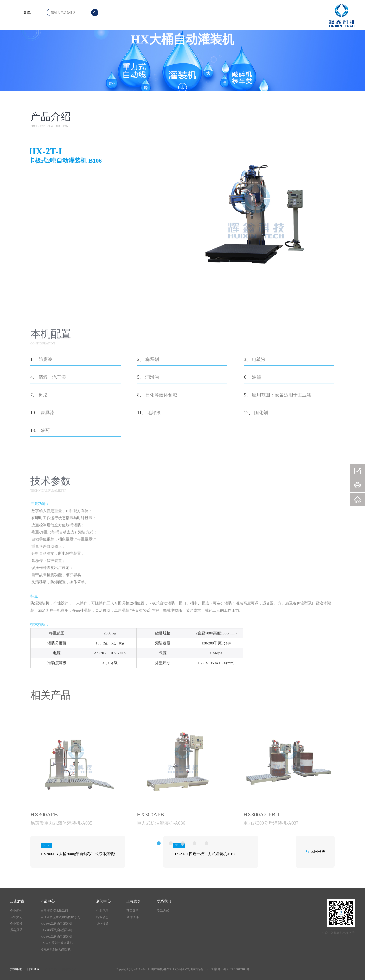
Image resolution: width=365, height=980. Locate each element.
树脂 (43, 463)
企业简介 (16, 911)
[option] (76, 861)
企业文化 (16, 917)
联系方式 (163, 911)
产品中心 (48, 901)
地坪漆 (154, 481)
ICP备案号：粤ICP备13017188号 (228, 969)
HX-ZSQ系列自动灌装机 (57, 943)
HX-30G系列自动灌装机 (57, 937)
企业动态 (102, 911)
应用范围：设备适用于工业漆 (282, 463)
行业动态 (102, 917)
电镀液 (259, 428)
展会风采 (16, 930)
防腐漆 (45, 428)
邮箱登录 (33, 969)
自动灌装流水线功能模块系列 (60, 917)
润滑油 (152, 446)
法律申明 (16, 969)
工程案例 (134, 901)
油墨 (257, 446)
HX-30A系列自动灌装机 (57, 924)
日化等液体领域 (161, 463)
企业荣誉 (16, 924)
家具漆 (48, 481)
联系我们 (164, 901)
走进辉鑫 (17, 901)
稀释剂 (152, 428)
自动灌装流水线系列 (54, 911)
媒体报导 (102, 924)
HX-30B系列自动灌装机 (56, 930)
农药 (45, 499)
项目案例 (133, 911)
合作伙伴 (133, 917)
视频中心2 (69, 969)
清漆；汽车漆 (52, 446)
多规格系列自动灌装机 (56, 950)
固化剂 (261, 481)
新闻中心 (103, 901)
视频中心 (51, 969)
